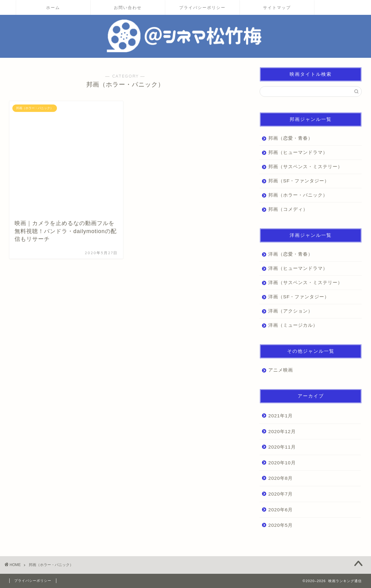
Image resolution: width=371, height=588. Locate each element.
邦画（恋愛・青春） (291, 138)
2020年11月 (282, 447)
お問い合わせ (128, 7)
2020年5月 (280, 525)
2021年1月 (280, 416)
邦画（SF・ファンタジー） (299, 181)
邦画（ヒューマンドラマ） (298, 152)
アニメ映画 (281, 370)
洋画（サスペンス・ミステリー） (305, 282)
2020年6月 (280, 510)
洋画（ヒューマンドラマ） (298, 268)
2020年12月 (282, 431)
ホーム (53, 7)
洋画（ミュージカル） (293, 325)
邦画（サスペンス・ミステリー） (305, 166)
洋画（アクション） (291, 311)
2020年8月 (280, 478)
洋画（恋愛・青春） (291, 254)
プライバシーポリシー (202, 7)
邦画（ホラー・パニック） (298, 195)
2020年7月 (280, 494)
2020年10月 (282, 463)
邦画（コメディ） (288, 209)
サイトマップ (277, 7)
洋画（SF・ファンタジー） (299, 297)
